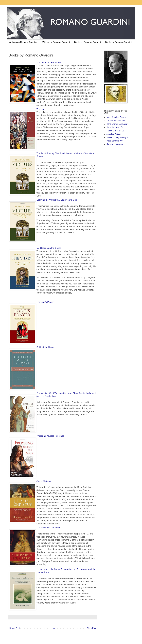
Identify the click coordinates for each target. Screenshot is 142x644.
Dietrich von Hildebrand (117, 121)
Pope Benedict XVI (115, 141)
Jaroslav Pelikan (114, 134)
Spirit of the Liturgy (46, 347)
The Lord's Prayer (45, 302)
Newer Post (15, 628)
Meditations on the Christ (49, 248)
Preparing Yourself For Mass (50, 436)
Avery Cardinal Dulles (116, 117)
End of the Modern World (49, 62)
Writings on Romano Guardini (23, 42)
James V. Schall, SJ (115, 131)
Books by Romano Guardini (118, 42)
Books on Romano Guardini (88, 42)
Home (53, 628)
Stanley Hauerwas (115, 144)
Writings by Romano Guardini (56, 42)
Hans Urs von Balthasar (117, 124)
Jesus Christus (44, 481)
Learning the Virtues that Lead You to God (57, 200)
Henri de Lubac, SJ (115, 127)
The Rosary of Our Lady (48, 528)
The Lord (41, 109)
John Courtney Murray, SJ (118, 138)
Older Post (92, 628)
